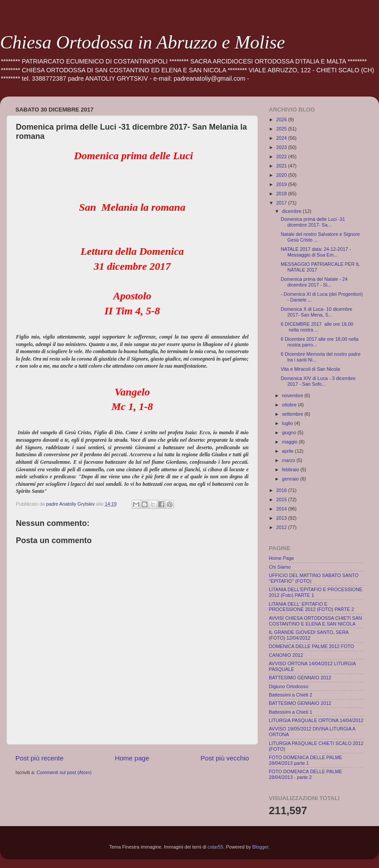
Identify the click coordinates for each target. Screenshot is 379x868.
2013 (282, 518)
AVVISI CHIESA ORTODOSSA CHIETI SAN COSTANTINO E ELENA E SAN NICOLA (315, 621)
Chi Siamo (280, 567)
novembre (293, 395)
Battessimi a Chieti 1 (290, 712)
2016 (282, 490)
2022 (282, 156)
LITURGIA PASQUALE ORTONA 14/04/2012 (316, 720)
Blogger (261, 847)
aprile (288, 451)
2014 (282, 509)
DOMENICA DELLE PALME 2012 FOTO (311, 646)
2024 (282, 138)
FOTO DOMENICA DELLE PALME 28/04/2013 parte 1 (305, 760)
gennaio (291, 479)
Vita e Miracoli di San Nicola (310, 369)
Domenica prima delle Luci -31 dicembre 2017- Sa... (313, 222)
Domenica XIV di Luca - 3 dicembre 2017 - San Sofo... (318, 381)
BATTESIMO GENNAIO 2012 (300, 678)
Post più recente (39, 758)
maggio (290, 442)
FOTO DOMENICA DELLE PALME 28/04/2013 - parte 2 (305, 774)
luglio (288, 423)
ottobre (290, 405)
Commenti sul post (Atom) (64, 772)
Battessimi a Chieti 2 (290, 695)
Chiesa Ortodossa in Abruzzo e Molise (143, 42)
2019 (282, 184)
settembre (293, 414)
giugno (290, 432)
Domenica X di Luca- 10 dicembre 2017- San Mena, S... (317, 312)
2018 (282, 194)
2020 (282, 175)
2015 (282, 499)
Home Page (281, 558)
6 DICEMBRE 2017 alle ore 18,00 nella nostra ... (317, 327)
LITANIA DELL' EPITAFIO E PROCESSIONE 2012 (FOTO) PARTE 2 (311, 607)
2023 (282, 147)
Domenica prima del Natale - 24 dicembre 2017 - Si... (314, 282)
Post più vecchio (225, 758)
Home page (132, 758)
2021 (282, 166)
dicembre (292, 211)
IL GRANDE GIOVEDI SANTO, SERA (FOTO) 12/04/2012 (309, 635)
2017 (282, 203)
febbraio (291, 469)
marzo (289, 460)
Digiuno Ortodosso (288, 686)
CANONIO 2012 (286, 655)
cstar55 (215, 847)
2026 (282, 119)
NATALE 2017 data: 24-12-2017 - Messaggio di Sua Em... (316, 252)
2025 (282, 129)
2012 (282, 527)
